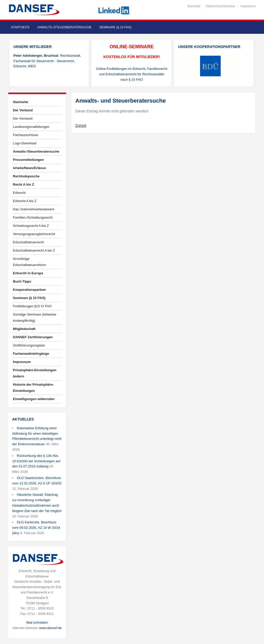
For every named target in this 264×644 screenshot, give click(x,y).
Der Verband (23, 110)
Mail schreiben (37, 622)
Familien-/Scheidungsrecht (33, 217)
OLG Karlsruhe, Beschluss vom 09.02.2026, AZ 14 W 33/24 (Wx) (36, 528)
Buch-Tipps (22, 281)
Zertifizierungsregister (29, 345)
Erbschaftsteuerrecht (28, 242)
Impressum (248, 6)
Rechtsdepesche (26, 176)
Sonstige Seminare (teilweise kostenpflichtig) (35, 317)
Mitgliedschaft (24, 329)
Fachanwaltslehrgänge (31, 354)
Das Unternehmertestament (34, 209)
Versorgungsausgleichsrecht (34, 234)
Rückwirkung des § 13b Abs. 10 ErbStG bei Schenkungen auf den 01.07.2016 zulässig (36, 461)
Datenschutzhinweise (220, 6)
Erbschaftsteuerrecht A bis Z (34, 250)
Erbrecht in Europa (28, 273)
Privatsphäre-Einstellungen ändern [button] (35, 373)
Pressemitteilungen (28, 160)
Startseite (194, 6)
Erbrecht (19, 193)
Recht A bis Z (23, 184)
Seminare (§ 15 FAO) (115, 27)
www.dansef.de (50, 628)
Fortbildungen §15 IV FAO (32, 306)
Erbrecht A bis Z (25, 201)
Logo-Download (25, 143)
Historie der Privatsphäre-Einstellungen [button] (33, 388)
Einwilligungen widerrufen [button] (34, 399)
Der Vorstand (23, 118)
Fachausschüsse (26, 135)
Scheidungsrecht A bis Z (31, 226)
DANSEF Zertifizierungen (33, 337)
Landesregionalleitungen (31, 127)
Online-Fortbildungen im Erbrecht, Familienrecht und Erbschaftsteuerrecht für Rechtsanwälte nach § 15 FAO (132, 74)
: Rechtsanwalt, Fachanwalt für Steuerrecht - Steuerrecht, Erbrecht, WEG (47, 61)
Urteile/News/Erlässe (29, 168)
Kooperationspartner (30, 290)
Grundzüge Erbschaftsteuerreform (30, 262)
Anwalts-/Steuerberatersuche (64, 27)
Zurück (81, 126)
